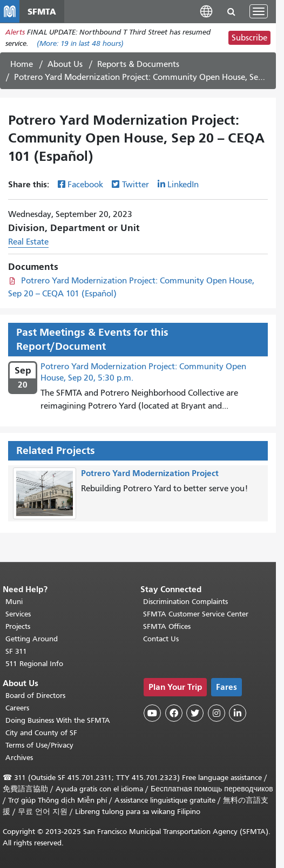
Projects (18, 626)
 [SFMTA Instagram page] (217, 713)
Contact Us (161, 639)
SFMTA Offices (167, 626)
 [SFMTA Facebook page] (174, 713)
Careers (17, 708)
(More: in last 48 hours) (80, 43)
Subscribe (249, 38)
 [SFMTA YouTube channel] (152, 713)
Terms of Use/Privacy (39, 745)
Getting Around (32, 639)
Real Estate (28, 242)
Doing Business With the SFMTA (58, 720)
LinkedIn (183, 185)
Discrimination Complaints (185, 602)
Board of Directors (35, 696)
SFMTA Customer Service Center (196, 614)
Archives (19, 758)
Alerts (15, 32)
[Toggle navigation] (259, 11)
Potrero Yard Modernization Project (150, 473)
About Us (65, 64)
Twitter (136, 185)
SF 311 (16, 651)
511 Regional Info (34, 664)
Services (18, 614)
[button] (206, 11)
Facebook (85, 185)
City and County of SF (41, 733)
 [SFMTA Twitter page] (195, 713)
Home (22, 64)
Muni (14, 602)
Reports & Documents (138, 64)
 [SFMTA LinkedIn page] (238, 713)
